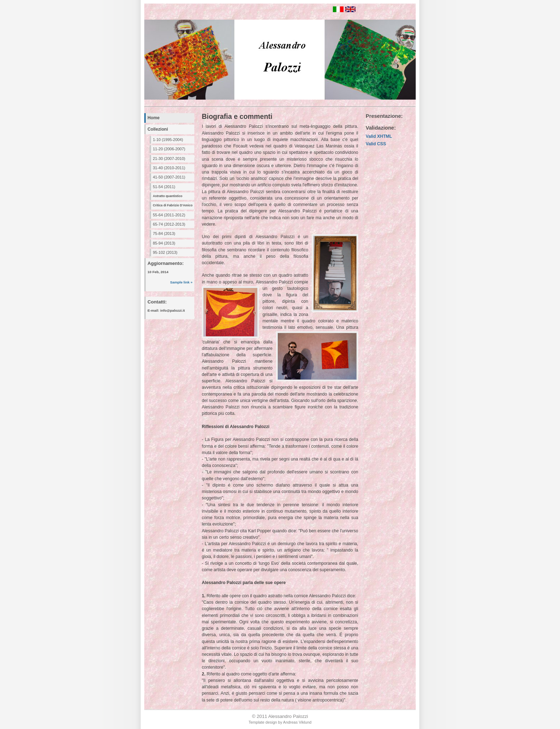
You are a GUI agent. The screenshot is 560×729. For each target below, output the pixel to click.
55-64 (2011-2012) (169, 215)
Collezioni (158, 129)
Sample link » (181, 282)
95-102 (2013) (165, 252)
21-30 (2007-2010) (169, 159)
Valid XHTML (379, 136)
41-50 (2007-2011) (169, 177)
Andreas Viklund (297, 722)
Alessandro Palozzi (288, 716)
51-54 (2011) (164, 187)
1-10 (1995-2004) (168, 140)
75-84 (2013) (164, 233)
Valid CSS (376, 144)
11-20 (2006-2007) (169, 149)
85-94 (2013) (164, 243)
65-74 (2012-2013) (169, 224)
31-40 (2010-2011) (169, 168)
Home (154, 118)
